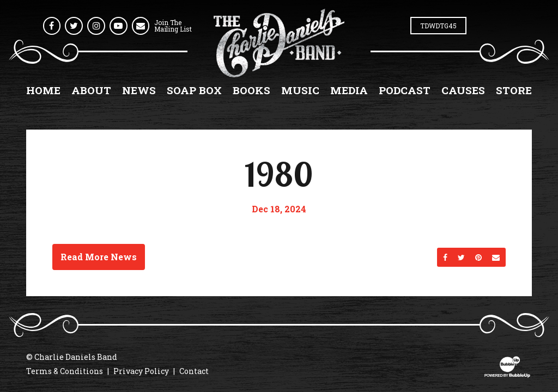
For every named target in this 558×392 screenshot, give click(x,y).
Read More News (99, 257)
